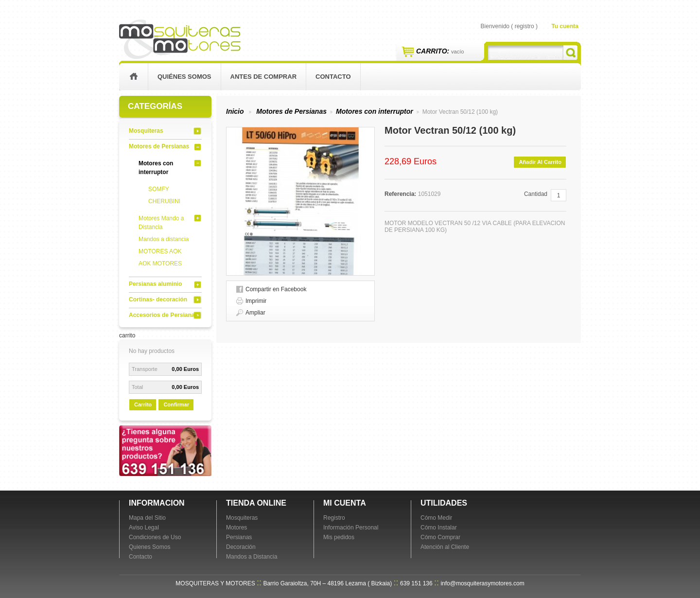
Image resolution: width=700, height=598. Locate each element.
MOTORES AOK (160, 251)
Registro (334, 518)
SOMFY (159, 189)
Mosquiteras (146, 131)
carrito (127, 335)
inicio (133, 77)
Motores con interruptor (375, 111)
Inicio (235, 111)
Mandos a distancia (164, 239)
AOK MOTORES (160, 264)
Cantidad (536, 194)
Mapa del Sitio (147, 518)
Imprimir (256, 301)
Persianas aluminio (155, 284)
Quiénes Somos (184, 77)
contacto (333, 77)
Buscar (570, 53)
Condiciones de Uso (155, 537)
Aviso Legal (144, 528)
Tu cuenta (565, 26)
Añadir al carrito (540, 162)
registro (525, 26)
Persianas (239, 537)
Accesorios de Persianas (163, 315)
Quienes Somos (149, 547)
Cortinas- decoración (158, 299)
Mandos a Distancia (252, 557)
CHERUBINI (164, 201)
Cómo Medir (436, 518)
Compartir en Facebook (276, 289)
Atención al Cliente (445, 547)
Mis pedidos (339, 537)
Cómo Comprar (440, 537)
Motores (236, 528)
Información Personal (351, 528)
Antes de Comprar (264, 77)
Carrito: (440, 51)
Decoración (241, 547)
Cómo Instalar (439, 528)
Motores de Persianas (159, 146)
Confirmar (176, 405)
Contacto (140, 557)
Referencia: (401, 194)
